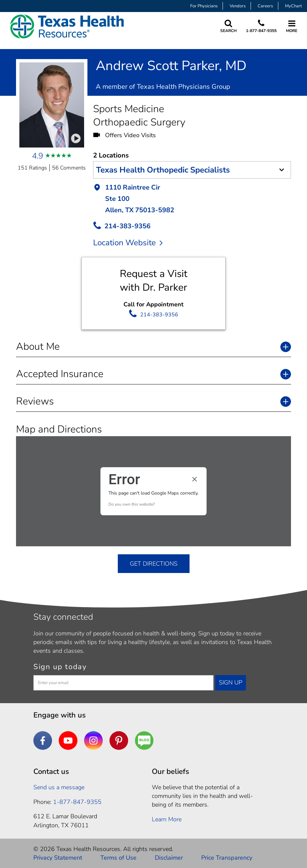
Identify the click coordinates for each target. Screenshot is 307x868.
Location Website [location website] (128, 243)
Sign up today (60, 667)
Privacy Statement (58, 858)
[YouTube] (68, 741)
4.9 (38, 156)
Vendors (238, 6)
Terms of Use (118, 858)
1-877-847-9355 (261, 31)
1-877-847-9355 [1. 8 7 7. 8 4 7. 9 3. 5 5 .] (77, 802)
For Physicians (204, 6)
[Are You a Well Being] (144, 741)
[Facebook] (43, 741)
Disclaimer (169, 858)
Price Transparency (227, 858)
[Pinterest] (119, 741)
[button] (192, 199)
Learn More (167, 819)
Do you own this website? (132, 504)
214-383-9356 (159, 315)
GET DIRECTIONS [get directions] (154, 564)
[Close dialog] (195, 479)
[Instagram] (93, 741)
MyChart (293, 6)
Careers (265, 6)
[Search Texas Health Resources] (228, 27)
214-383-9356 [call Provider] (127, 226)
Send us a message (59, 787)
